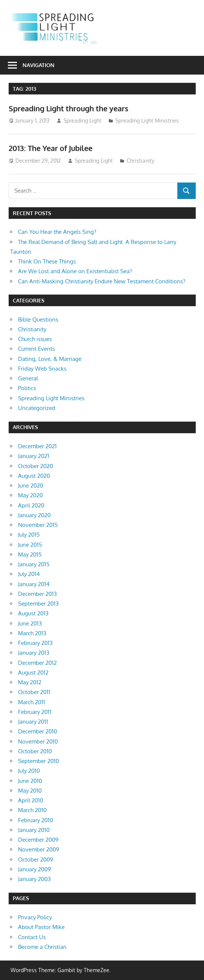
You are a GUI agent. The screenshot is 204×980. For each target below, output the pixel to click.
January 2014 (34, 584)
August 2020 (34, 476)
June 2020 (31, 486)
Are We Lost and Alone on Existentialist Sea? (75, 271)
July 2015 (29, 535)
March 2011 (32, 702)
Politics (27, 388)
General (28, 378)
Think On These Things (47, 261)
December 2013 (37, 594)
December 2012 (37, 663)
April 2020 (31, 505)
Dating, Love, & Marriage (50, 359)
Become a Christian (42, 947)
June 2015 (30, 545)
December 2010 (38, 731)
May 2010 (30, 791)
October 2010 (35, 751)
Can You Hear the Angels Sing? (57, 232)
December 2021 (37, 446)
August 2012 (33, 673)
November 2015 (38, 525)
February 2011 (35, 712)
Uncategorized (37, 408)
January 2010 (34, 830)
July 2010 (29, 771)
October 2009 (36, 860)
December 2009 (38, 840)
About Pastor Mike (41, 927)
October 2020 (36, 466)
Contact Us (32, 937)
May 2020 (30, 495)
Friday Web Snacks (42, 369)
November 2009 (39, 849)
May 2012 (30, 682)
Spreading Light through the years (69, 108)
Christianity (141, 161)
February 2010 (36, 820)
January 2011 (33, 722)
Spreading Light (82, 120)
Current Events (36, 349)
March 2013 (32, 633)
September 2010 (39, 761)
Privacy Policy (35, 917)
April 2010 (31, 800)
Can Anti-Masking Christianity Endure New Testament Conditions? (102, 281)
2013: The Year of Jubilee (51, 148)
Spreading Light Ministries (147, 120)
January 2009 (35, 869)
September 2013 (38, 604)
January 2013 (34, 653)
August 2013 (33, 613)
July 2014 (29, 574)
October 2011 (34, 692)
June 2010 (30, 781)
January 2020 (34, 515)
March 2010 (32, 810)
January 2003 (34, 879)
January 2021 (34, 456)
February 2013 (35, 643)
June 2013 (30, 623)
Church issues (35, 339)
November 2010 (38, 741)
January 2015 (34, 564)
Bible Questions (38, 319)
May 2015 (30, 554)
